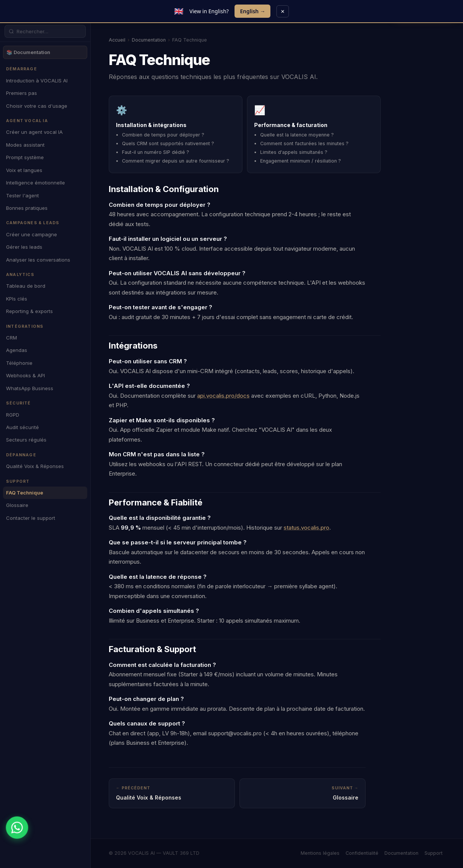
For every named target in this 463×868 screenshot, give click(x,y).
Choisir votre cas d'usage (37, 106)
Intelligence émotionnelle (35, 183)
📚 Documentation (28, 52)
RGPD (13, 415)
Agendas (17, 350)
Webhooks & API (25, 375)
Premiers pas (22, 93)
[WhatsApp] (17, 827)
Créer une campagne (32, 234)
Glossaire (17, 505)
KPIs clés (17, 299)
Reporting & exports (29, 311)
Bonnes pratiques (27, 208)
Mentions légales (320, 853)
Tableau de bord (26, 286)
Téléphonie (19, 363)
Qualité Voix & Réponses (35, 466)
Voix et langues (24, 170)
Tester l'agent (22, 195)
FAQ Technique (25, 493)
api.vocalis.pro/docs (223, 396)
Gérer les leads (24, 247)
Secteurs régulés (26, 440)
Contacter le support (31, 518)
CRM (12, 338)
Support (434, 853)
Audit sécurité (22, 427)
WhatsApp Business (30, 388)
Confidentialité (362, 853)
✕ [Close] (283, 11)
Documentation (149, 40)
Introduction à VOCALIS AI (37, 81)
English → (252, 11)
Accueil (117, 40)
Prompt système (25, 157)
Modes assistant (25, 145)
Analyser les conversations (38, 260)
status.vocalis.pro (306, 528)
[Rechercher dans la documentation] (49, 31)
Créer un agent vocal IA (34, 132)
